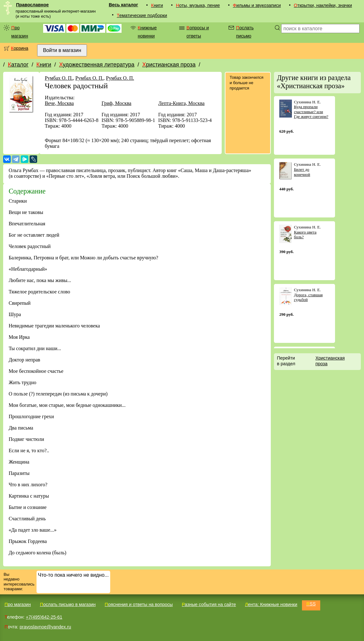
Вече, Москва (59, 103)
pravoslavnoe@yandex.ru (45, 627)
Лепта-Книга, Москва (182, 103)
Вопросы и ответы (198, 32)
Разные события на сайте (209, 604)
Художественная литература (97, 65)
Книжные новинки (147, 32)
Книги (157, 5)
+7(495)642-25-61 (44, 617)
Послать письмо (245, 32)
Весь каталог (123, 5)
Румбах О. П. (59, 78)
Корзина (20, 48)
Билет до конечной (302, 172)
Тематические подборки (142, 15)
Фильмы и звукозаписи (257, 5)
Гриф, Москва (116, 103)
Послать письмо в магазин (68, 604)
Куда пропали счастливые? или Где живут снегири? (311, 112)
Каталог (18, 65)
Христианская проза (169, 65)
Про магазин (20, 32)
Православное (32, 5)
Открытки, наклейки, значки (323, 5)
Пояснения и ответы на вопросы (139, 604)
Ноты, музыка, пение (198, 5)
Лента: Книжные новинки (271, 604)
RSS (311, 604)
